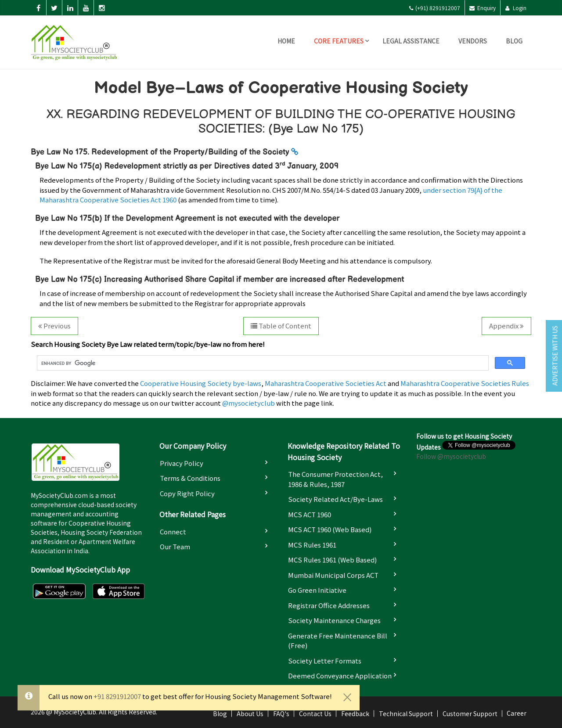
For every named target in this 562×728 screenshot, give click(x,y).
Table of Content (281, 326)
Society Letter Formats (325, 661)
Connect (173, 532)
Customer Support (470, 714)
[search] (262, 363)
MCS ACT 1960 (310, 514)
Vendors (473, 41)
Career (517, 713)
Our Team (175, 546)
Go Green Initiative (317, 590)
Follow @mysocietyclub (451, 456)
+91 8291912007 (117, 696)
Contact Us (315, 714)
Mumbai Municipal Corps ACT (333, 575)
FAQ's (281, 714)
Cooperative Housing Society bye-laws (201, 383)
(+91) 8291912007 (434, 8)
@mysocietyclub (249, 403)
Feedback (355, 714)
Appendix (506, 326)
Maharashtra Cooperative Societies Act (326, 383)
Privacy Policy (182, 463)
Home (286, 41)
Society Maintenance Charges (334, 620)
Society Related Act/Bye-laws (335, 499)
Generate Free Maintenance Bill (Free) (338, 641)
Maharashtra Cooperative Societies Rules (465, 383)
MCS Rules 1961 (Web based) (332, 560)
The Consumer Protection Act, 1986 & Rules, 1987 (335, 479)
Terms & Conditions (190, 478)
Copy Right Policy (187, 493)
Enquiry (483, 8)
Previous (54, 326)
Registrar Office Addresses (329, 605)
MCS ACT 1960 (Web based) (330, 529)
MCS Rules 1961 (312, 545)
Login (516, 8)
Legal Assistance (411, 41)
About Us (250, 714)
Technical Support (406, 714)
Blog (514, 41)
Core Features (339, 41)
